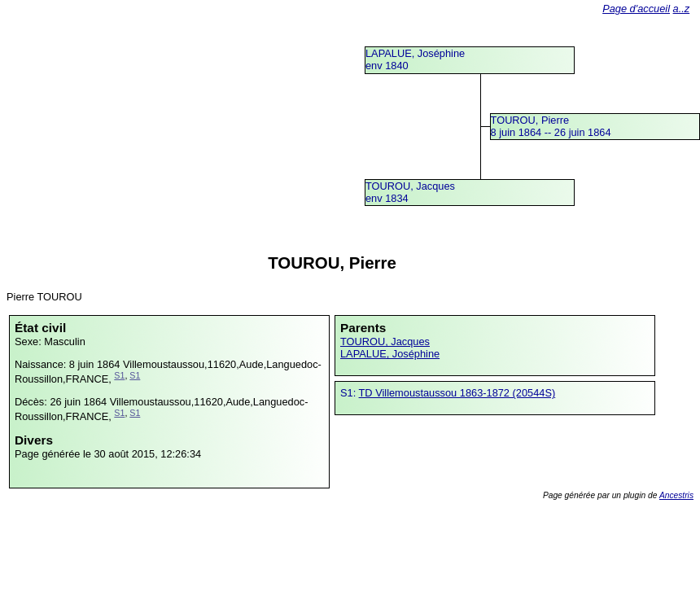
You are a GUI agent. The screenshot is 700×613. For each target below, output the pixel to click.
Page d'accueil (636, 9)
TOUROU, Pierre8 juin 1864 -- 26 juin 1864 (551, 126)
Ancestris (676, 495)
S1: (350, 393)
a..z (682, 9)
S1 (119, 375)
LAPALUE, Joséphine (390, 354)
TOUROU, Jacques (385, 342)
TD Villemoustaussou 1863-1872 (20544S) (457, 393)
